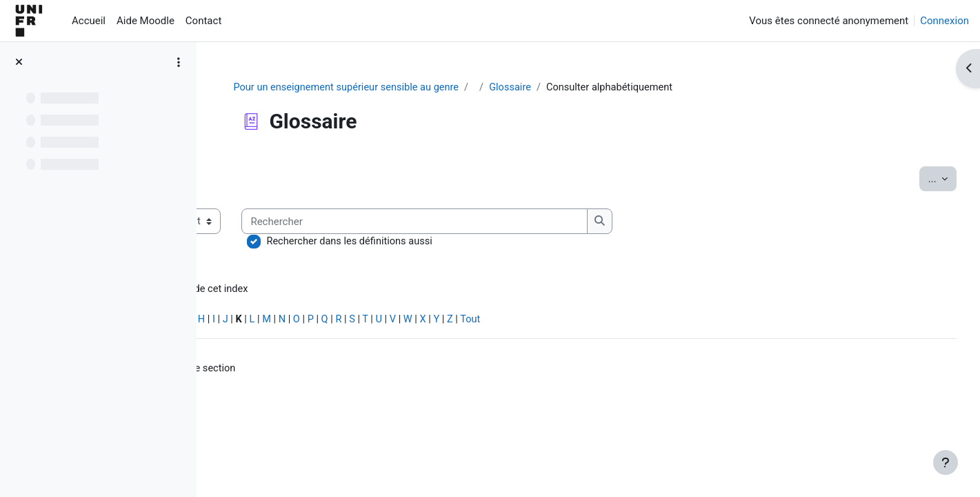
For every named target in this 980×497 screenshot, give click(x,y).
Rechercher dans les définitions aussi (514, 242)
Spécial (240, 322)
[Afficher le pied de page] (946, 462)
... (917, 178)
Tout (644, 322)
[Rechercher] (579, 222)
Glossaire (586, 88)
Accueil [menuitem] (89, 21)
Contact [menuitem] (203, 21)
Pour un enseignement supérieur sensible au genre (418, 88)
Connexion (944, 21)
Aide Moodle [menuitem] (146, 21)
